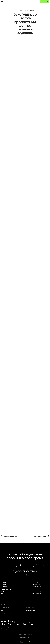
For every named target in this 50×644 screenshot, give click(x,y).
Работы (26, 10)
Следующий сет (40, 536)
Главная (21, 10)
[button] (45, 2)
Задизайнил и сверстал (23, 642)
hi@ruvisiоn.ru (25, 575)
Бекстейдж (32, 10)
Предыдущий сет (10, 536)
